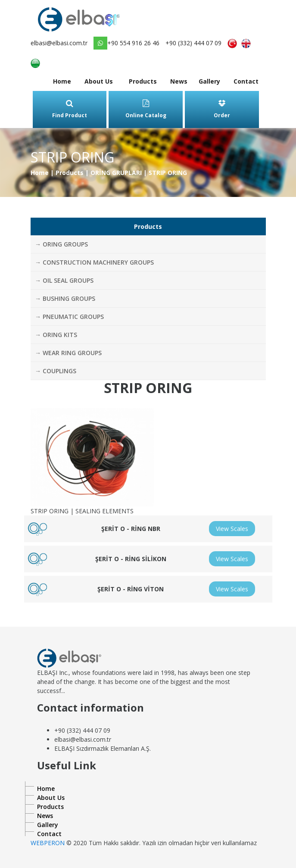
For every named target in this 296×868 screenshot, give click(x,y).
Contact (246, 81)
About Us (99, 81)
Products (143, 81)
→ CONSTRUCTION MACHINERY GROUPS (94, 262)
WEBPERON (48, 843)
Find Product (70, 109)
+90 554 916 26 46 (126, 43)
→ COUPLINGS (56, 371)
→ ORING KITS (56, 335)
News (179, 81)
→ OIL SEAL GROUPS (64, 280)
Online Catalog (146, 109)
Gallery (209, 81)
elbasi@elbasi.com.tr (59, 43)
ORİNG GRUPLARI (116, 173)
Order (222, 109)
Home (62, 81)
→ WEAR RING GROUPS (68, 353)
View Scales (232, 529)
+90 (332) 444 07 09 (193, 43)
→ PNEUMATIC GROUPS (69, 317)
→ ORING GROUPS (61, 244)
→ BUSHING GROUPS (65, 298)
